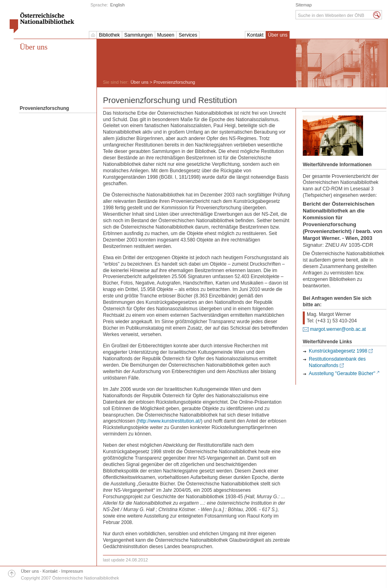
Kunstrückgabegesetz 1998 (338, 351)
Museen (166, 35)
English (117, 5)
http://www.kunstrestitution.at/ (169, 421)
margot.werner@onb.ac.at (338, 329)
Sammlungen (139, 35)
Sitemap (304, 5)
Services (188, 35)
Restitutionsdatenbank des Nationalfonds (337, 362)
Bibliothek (109, 35)
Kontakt (256, 35)
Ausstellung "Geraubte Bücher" (342, 373)
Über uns (278, 35)
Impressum (72, 571)
